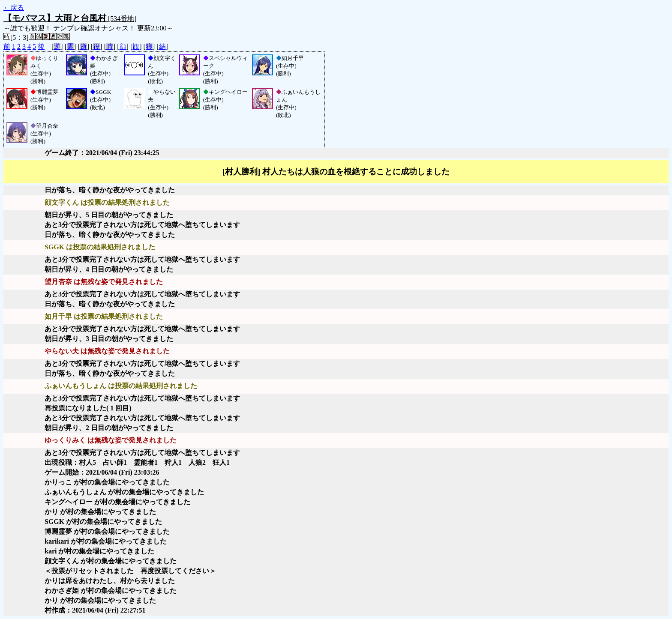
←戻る (14, 7)
